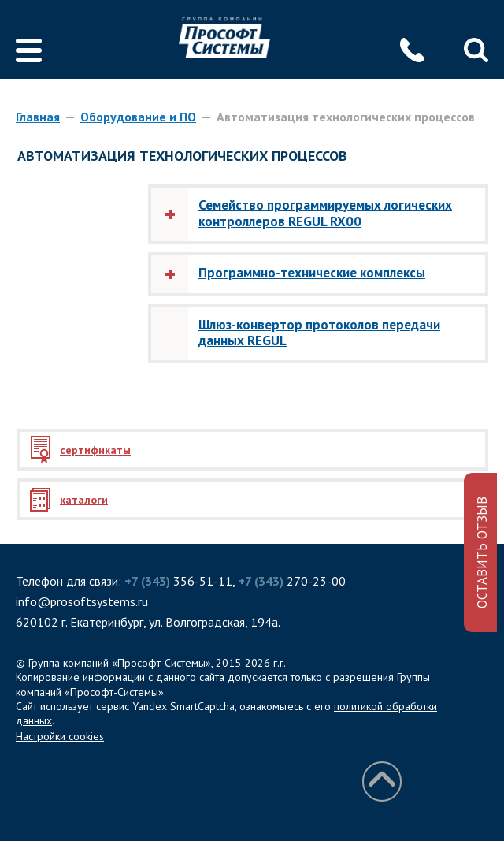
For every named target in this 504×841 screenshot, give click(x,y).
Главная (38, 117)
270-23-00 (292, 581)
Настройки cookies (60, 736)
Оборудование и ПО (138, 117)
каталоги (84, 500)
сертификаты (95, 450)
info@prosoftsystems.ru (82, 601)
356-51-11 (178, 581)
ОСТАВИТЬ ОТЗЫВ (482, 553)
